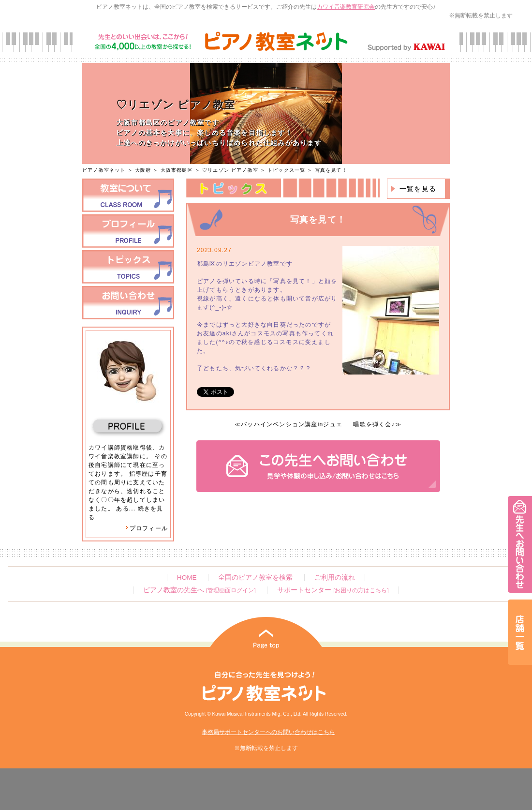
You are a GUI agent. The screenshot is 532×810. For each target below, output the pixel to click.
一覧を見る (418, 189)
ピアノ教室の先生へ (199, 590)
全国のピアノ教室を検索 (255, 577)
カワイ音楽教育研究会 (346, 7)
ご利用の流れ (335, 577)
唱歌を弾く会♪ (374, 424)
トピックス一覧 (286, 170)
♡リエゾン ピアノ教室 (230, 170)
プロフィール (147, 528)
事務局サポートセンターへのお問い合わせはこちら (268, 732)
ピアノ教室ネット (104, 170)
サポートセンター (333, 590)
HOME (187, 577)
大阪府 (143, 170)
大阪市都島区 (177, 170)
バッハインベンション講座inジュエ (292, 424)
